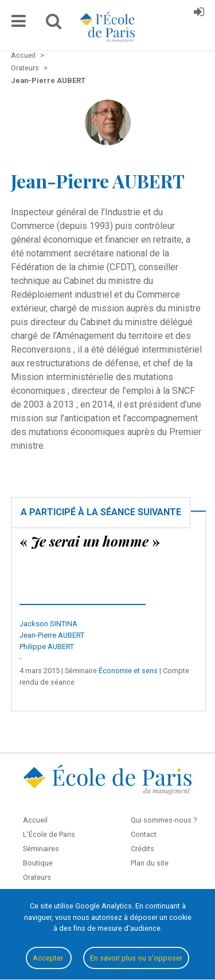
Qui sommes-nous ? (164, 820)
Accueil (35, 820)
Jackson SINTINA (48, 624)
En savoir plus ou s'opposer (136, 958)
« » (90, 541)
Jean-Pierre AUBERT (52, 635)
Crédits (142, 849)
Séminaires (41, 849)
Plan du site (150, 863)
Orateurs (37, 877)
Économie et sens (128, 671)
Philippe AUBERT (47, 647)
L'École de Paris (49, 834)
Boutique (38, 863)
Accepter (49, 958)
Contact (144, 834)
